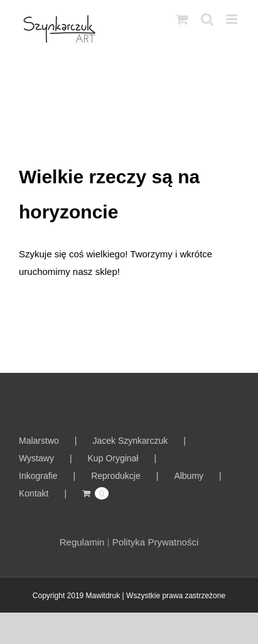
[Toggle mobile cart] (182, 19)
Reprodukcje (116, 476)
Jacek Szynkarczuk (130, 441)
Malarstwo (39, 441)
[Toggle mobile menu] (233, 19)
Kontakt (34, 493)
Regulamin (82, 542)
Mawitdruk (103, 596)
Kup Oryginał (113, 458)
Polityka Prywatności (156, 542)
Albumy (189, 476)
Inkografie (38, 476)
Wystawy (36, 458)
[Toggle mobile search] (207, 19)
